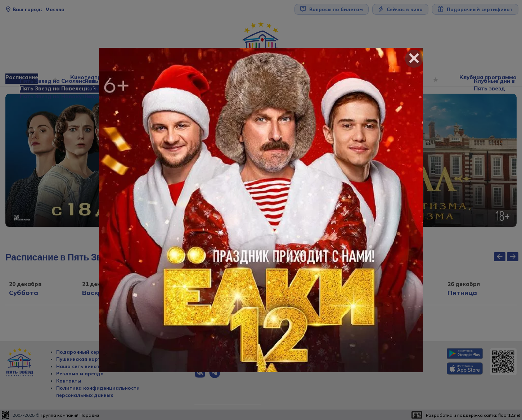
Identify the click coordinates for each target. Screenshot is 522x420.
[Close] (414, 59)
